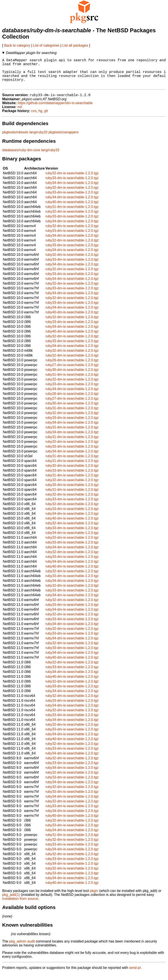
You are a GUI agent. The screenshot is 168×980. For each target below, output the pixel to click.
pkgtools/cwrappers (64, 139)
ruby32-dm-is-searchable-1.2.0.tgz (72, 180)
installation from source (20, 905)
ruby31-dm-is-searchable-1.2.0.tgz (72, 213)
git (46, 118)
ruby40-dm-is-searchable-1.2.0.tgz (72, 209)
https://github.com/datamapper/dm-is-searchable (55, 110)
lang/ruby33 (38, 139)
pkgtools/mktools (15, 139)
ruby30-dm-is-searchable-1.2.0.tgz (72, 376)
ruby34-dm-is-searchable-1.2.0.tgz (72, 189)
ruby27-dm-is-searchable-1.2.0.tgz (72, 372)
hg (40, 118)
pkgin (94, 898)
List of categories (46, 45)
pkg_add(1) (11, 901)
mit (20, 114)
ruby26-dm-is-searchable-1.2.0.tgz (72, 367)
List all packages (75, 45)
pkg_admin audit (22, 948)
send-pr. (135, 974)
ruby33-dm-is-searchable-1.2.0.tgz (72, 185)
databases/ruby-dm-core (21, 157)
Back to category (17, 45)
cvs (34, 118)
